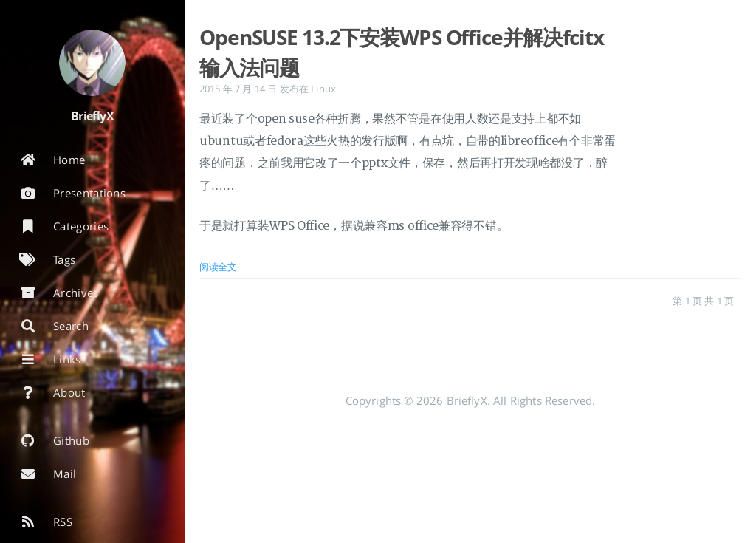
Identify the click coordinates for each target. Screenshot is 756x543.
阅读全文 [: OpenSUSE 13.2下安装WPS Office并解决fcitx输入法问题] (218, 267)
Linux (323, 89)
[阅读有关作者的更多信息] (92, 63)
